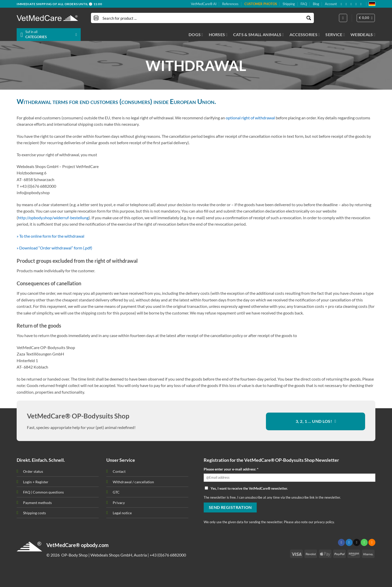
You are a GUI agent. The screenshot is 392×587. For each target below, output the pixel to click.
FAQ (304, 4)
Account (331, 4)
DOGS (196, 35)
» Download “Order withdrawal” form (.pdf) (54, 248)
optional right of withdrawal (250, 118)
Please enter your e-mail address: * (231, 469)
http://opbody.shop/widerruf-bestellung (53, 218)
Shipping (289, 4)
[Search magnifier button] (309, 18)
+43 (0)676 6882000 (168, 555)
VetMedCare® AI (204, 4)
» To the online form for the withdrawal (50, 236)
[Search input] (203, 18)
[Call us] (364, 542)
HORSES (218, 35)
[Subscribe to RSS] (357, 4)
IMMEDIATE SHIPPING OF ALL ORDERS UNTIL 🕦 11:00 (59, 4)
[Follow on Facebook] (342, 4)
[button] (366, 18)
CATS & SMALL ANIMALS (259, 35)
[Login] (343, 18)
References (230, 4)
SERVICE (335, 35)
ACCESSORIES (305, 35)
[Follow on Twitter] (349, 542)
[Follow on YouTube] (362, 4)
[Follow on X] (347, 4)
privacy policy (324, 522)
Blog (316, 4)
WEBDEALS (363, 35)
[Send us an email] (352, 4)
